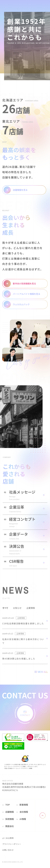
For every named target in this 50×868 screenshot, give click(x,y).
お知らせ (17, 608)
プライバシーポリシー (12, 844)
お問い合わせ (8, 850)
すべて (5, 608)
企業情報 (31, 608)
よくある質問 (8, 838)
